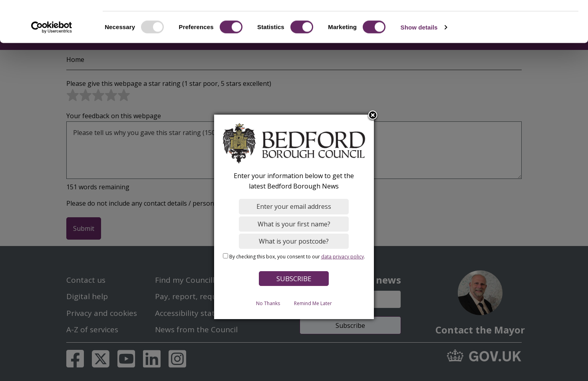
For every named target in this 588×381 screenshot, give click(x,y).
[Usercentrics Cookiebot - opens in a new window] (52, 62)
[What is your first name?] (294, 224)
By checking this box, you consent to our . (297, 256)
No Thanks (268, 303)
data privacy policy (343, 256)
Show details (419, 61)
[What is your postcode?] (294, 241)
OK (521, 20)
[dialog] (294, 217)
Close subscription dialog (373, 115)
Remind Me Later (313, 303)
